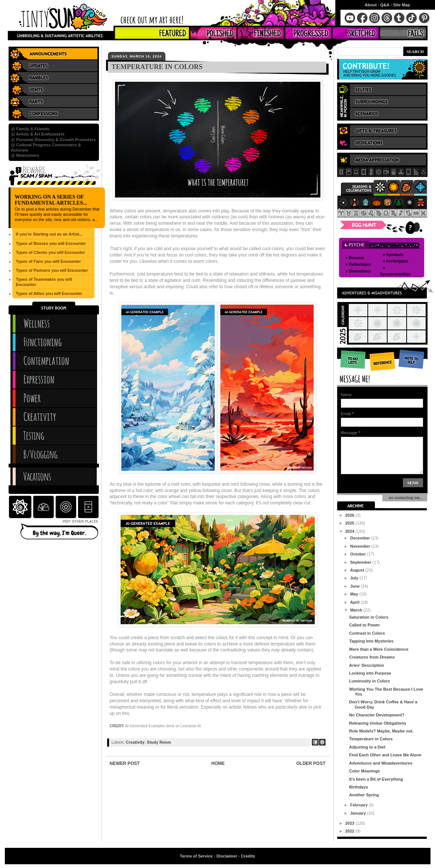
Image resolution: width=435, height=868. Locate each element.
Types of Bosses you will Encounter (51, 243)
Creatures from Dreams (372, 657)
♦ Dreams (355, 258)
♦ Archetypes (396, 261)
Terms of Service (196, 856)
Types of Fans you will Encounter (49, 261)
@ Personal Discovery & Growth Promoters (54, 140)
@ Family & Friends (30, 129)
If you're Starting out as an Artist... (49, 234)
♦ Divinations (358, 271)
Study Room (159, 742)
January (359, 813)
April (355, 602)
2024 (351, 531)
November (361, 546)
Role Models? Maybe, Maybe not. (381, 731)
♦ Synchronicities (395, 271)
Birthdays (359, 787)
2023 (351, 823)
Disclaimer (227, 856)
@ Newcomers (25, 155)
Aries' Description (367, 665)
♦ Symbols (393, 255)
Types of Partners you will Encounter (52, 270)
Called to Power (365, 625)
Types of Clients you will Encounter (51, 252)
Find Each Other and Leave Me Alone (385, 755)
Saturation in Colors (369, 617)
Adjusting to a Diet (367, 747)
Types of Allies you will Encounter (49, 293)
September (361, 562)
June (356, 586)
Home (218, 763)
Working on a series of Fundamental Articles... (51, 200)
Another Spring (364, 795)
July (355, 578)
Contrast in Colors (367, 633)
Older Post (311, 763)
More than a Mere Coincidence (379, 649)
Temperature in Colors (371, 739)
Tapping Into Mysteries (371, 641)
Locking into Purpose (370, 673)
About (371, 5)
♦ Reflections (358, 264)
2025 (351, 523)
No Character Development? (377, 715)
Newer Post (125, 763)
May (355, 594)
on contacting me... (405, 498)
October (359, 554)
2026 (351, 515)
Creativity (135, 742)
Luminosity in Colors (369, 681)
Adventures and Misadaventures (381, 763)
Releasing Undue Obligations (378, 723)
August (358, 570)
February (360, 805)
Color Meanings (365, 771)
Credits (248, 856)
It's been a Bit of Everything (376, 779)
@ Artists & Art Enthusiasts (38, 134)
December (361, 538)
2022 (351, 831)
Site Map (402, 5)
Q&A (385, 5)
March (357, 610)
